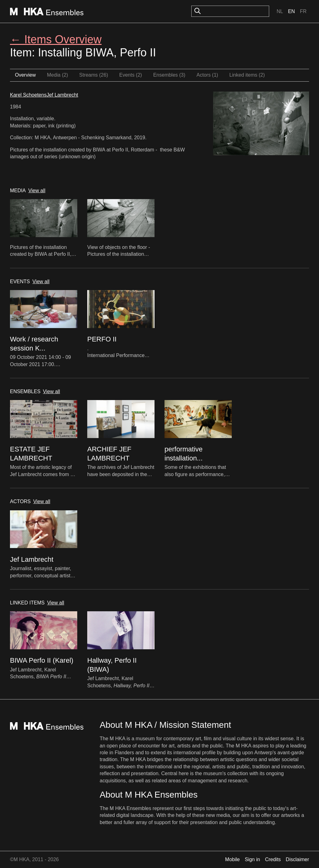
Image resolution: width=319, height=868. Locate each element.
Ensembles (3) (169, 75)
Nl (280, 11)
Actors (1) (207, 75)
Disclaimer (297, 859)
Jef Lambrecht (62, 95)
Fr (303, 11)
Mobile (233, 859)
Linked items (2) (247, 75)
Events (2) (131, 75)
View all (37, 191)
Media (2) (58, 75)
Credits (273, 859)
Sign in (252, 859)
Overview (25, 75)
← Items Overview (56, 39)
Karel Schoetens (28, 95)
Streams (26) (93, 75)
